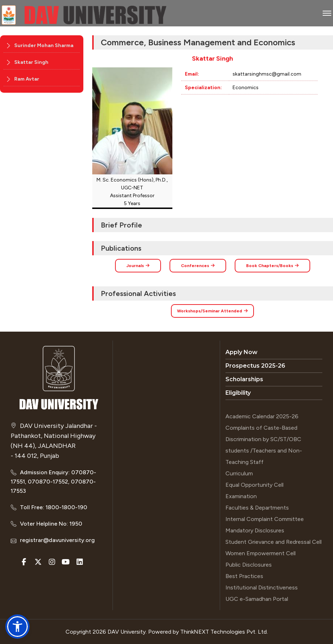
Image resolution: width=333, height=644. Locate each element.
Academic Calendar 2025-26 (262, 416)
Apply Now (241, 352)
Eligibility (238, 393)
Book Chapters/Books (272, 266)
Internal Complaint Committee (265, 519)
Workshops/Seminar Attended (212, 311)
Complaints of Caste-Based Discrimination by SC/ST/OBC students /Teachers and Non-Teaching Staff (264, 445)
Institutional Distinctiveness (262, 587)
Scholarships (244, 379)
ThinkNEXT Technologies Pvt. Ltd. (224, 632)
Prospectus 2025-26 (255, 366)
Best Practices (244, 576)
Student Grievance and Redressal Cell (274, 542)
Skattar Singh (31, 62)
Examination (241, 496)
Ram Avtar (27, 79)
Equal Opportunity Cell (254, 485)
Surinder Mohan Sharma (44, 45)
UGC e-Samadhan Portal (257, 599)
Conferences (198, 266)
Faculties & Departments (257, 508)
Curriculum (239, 473)
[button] (17, 627)
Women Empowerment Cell (261, 553)
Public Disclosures (249, 565)
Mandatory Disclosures (255, 530)
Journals (138, 266)
